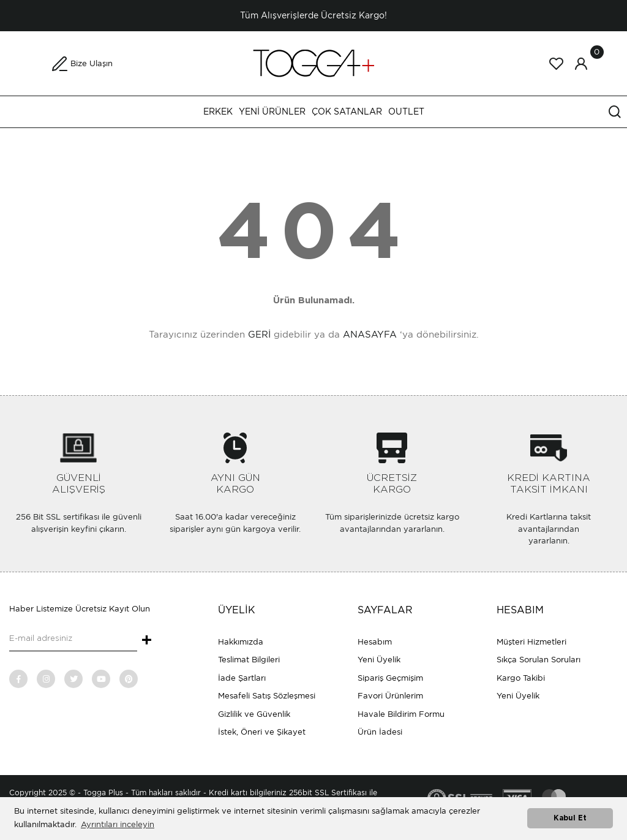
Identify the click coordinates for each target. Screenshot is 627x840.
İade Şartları (242, 678)
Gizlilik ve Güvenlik (254, 714)
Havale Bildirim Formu (401, 714)
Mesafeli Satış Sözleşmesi (267, 696)
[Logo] (313, 63)
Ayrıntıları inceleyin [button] (118, 824)
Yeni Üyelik (379, 660)
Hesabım (375, 642)
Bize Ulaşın (92, 63)
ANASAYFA (370, 335)
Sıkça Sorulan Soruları (539, 660)
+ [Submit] (147, 641)
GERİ (259, 335)
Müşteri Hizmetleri (531, 642)
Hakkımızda (241, 642)
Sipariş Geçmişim (390, 678)
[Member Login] (581, 64)
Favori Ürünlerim (390, 696)
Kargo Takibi (521, 678)
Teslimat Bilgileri (249, 660)
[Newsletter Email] (73, 639)
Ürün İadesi (380, 732)
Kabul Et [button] (570, 818)
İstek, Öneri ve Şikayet (262, 732)
